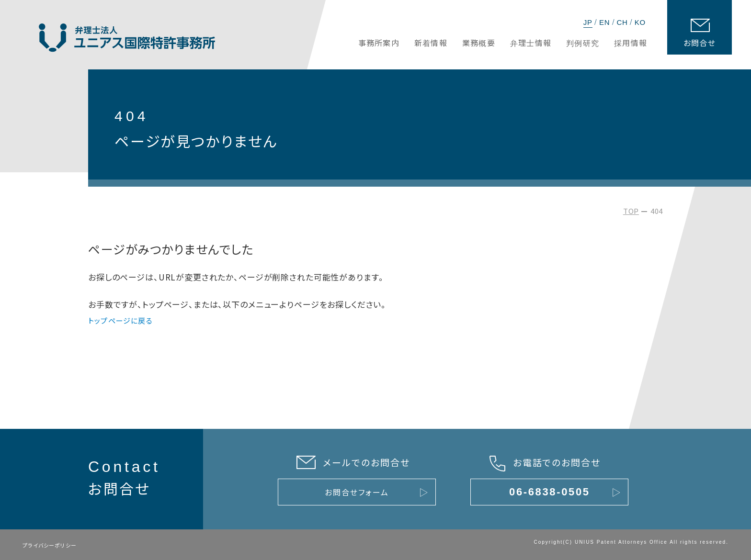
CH (622, 22)
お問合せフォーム (357, 492)
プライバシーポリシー (50, 545)
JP (588, 22)
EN (604, 22)
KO (640, 22)
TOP (631, 211)
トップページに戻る (120, 320)
